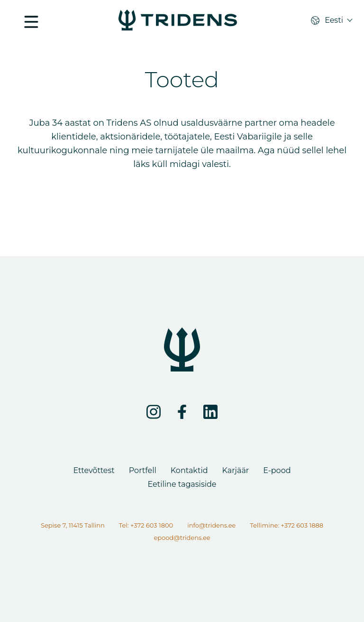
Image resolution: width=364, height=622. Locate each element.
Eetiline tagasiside (182, 484)
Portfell (143, 470)
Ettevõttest (94, 470)
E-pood (277, 470)
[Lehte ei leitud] (178, 21)
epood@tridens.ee (182, 538)
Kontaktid (189, 470)
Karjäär (236, 470)
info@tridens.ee (211, 525)
